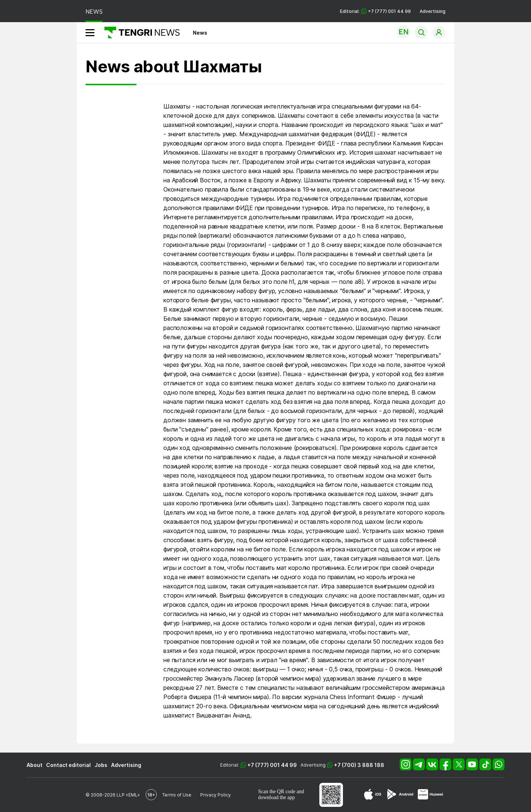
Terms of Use (177, 795)
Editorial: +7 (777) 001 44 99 (375, 11)
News (200, 33)
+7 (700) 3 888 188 (359, 765)
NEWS (94, 12)
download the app (277, 797)
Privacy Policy (216, 795)
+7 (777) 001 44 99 (272, 765)
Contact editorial (68, 765)
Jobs (101, 765)
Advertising (433, 11)
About (34, 765)
